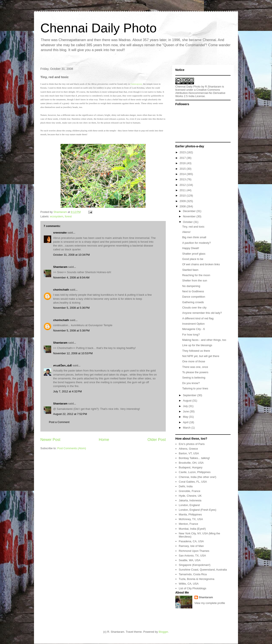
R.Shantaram (213, 87)
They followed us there (196, 351)
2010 (183, 196)
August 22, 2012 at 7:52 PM (70, 414)
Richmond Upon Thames (194, 551)
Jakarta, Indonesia (190, 500)
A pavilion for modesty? (196, 243)
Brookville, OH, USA (191, 463)
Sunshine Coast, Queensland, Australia (203, 570)
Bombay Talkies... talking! (194, 458)
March (187, 428)
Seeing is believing (194, 378)
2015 (183, 169)
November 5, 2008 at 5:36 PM (71, 308)
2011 (183, 190)
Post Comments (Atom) (72, 448)
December (190, 211)
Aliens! (186, 232)
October (188, 222)
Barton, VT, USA (189, 453)
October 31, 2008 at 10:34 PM (71, 255)
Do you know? (191, 383)
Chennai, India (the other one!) (197, 477)
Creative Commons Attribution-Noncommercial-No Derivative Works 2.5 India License (200, 93)
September (190, 395)
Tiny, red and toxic (193, 227)
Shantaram (60, 267)
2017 (183, 158)
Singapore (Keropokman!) (195, 565)
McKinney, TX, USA (191, 519)
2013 (183, 179)
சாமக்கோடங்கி (62, 365)
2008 (183, 206)
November (190, 216)
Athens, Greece (188, 449)
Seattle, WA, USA (190, 560)
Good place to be (193, 259)
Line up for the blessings (197, 345)
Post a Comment (59, 422)
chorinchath (61, 290)
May (186, 417)
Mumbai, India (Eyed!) (192, 529)
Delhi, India (186, 486)
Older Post (157, 440)
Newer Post (50, 440)
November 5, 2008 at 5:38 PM (71, 331)
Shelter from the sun (195, 280)
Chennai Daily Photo (98, 28)
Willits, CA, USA (189, 584)
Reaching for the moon (196, 275)
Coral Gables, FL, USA (193, 482)
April (186, 422)
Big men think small (194, 237)
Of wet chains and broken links (201, 264)
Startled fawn (190, 270)
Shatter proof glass (194, 254)
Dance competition (194, 297)
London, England (189, 505)
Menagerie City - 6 (193, 329)
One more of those (194, 361)
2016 (183, 163)
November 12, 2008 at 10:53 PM (73, 353)
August (188, 401)
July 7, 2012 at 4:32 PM (67, 391)
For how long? (191, 335)
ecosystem (57, 216)
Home (104, 440)
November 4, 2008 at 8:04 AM (71, 278)
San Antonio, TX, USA (192, 556)
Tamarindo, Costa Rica (193, 574)
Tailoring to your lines (195, 388)
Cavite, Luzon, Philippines (195, 472)
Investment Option (193, 324)
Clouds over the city (194, 308)
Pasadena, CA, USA (191, 541)
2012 (183, 185)
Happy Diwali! (191, 248)
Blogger (163, 632)
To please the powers (195, 372)
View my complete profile (210, 603)
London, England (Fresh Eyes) (197, 510)
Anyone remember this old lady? (202, 313)
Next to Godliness (193, 291)
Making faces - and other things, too (204, 340)
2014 (183, 174)
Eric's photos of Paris (192, 444)
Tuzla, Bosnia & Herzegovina (196, 579)
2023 (183, 152)
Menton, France (188, 524)
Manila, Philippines (190, 514)
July (186, 406)
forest (68, 216)
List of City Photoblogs (192, 588)
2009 (183, 201)
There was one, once (195, 367)
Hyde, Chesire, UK (190, 496)
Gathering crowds (193, 302)
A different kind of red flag (198, 318)
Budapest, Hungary (191, 467)
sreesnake (60, 233)
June (186, 411)
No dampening (191, 286)
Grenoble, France (189, 491)
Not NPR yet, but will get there (201, 356)
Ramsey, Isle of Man (191, 546)
